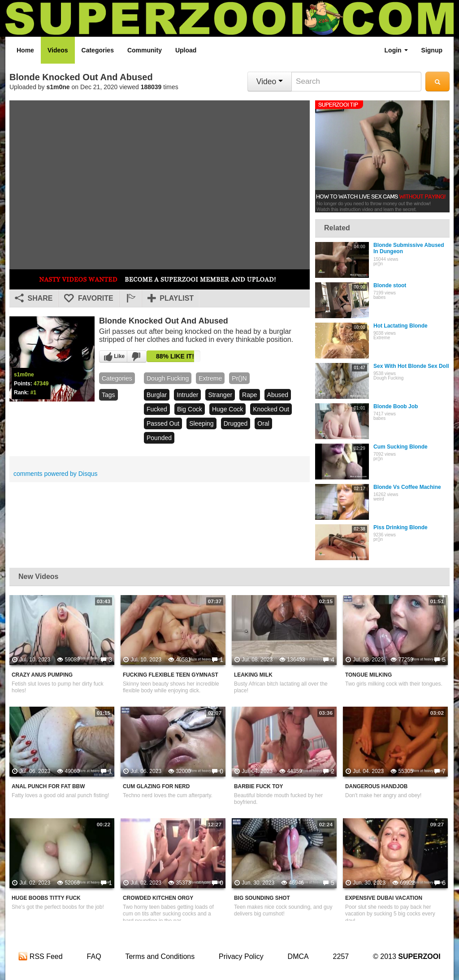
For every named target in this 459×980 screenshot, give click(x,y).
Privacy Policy (241, 956)
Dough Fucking (168, 378)
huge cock (227, 409)
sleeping (201, 423)
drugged (236, 423)
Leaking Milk (253, 675)
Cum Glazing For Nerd (156, 786)
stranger (220, 395)
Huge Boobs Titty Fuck (46, 898)
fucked (157, 409)
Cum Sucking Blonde (401, 447)
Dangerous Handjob (376, 786)
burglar (157, 395)
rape (249, 395)
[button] (130, 298)
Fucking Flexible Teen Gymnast (171, 675)
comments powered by (56, 474)
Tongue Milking (368, 675)
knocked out (271, 409)
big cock (190, 409)
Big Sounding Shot (262, 898)
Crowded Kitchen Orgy (158, 898)
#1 (33, 393)
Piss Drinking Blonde (401, 527)
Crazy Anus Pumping (42, 675)
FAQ (94, 956)
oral (263, 423)
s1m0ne (58, 87)
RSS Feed (40, 956)
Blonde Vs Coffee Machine (407, 487)
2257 (341, 956)
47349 (41, 384)
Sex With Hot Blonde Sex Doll (411, 366)
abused (278, 395)
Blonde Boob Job (396, 406)
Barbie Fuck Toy (258, 786)
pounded (159, 438)
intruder (187, 395)
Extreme (210, 378)
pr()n (239, 378)
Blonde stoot (390, 285)
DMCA (298, 956)
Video (270, 82)
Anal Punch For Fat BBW (48, 786)
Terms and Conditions (160, 956)
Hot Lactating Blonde (401, 326)
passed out (163, 423)
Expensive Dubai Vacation (384, 898)
